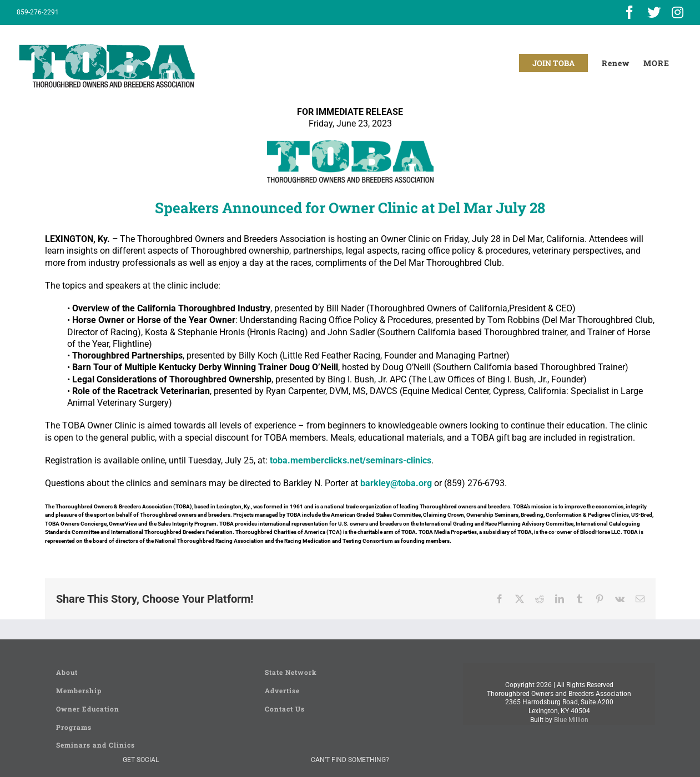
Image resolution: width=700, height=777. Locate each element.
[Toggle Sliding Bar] (656, 63)
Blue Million (571, 720)
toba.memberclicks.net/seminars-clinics (351, 460)
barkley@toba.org (396, 483)
